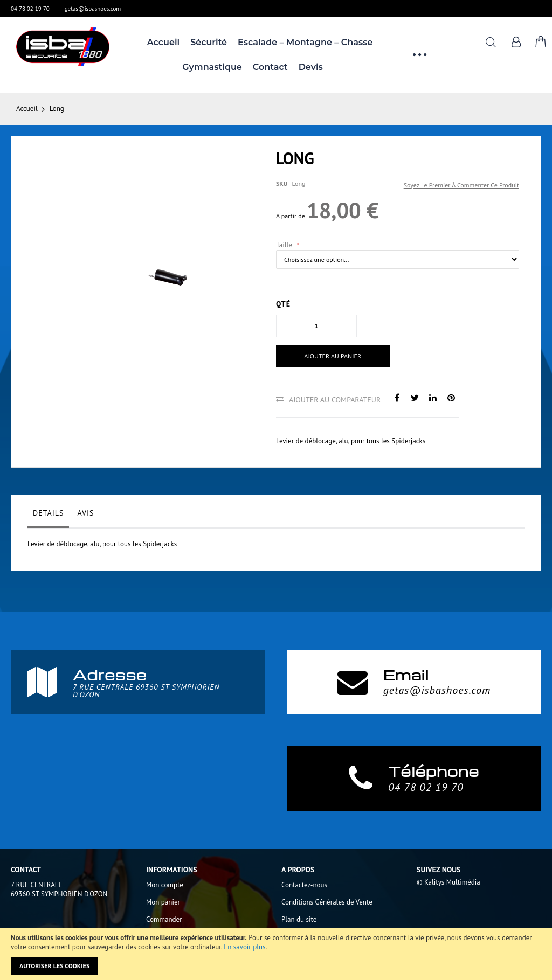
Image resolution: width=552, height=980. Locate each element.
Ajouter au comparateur (335, 400)
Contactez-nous (304, 885)
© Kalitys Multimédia (448, 882)
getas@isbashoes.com (93, 9)
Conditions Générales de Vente (327, 902)
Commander (164, 919)
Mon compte (165, 885)
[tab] (48, 516)
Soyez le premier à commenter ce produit (461, 185)
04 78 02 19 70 (30, 9)
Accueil (27, 109)
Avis (85, 513)
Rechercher (491, 42)
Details (48, 513)
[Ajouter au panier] (333, 356)
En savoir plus (244, 947)
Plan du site (299, 919)
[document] (276, 954)
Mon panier (163, 902)
